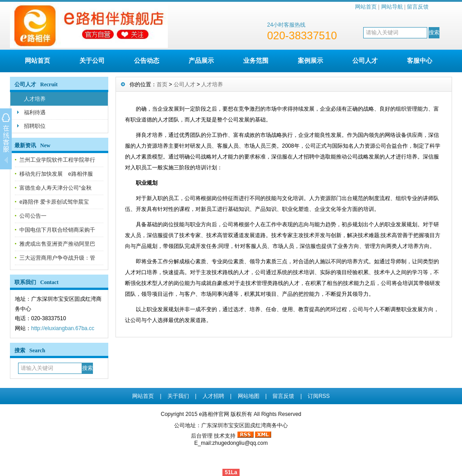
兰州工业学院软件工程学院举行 (57, 160)
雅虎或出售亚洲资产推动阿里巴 (57, 244)
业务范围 (256, 61)
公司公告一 (33, 216)
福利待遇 (35, 112)
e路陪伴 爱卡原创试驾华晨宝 (54, 202)
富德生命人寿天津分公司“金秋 (55, 188)
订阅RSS (319, 396)
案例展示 (310, 61)
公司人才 (365, 61)
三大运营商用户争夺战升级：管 (57, 258)
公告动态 (147, 61)
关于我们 (178, 396)
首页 (162, 84)
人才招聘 (213, 396)
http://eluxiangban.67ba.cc (63, 328)
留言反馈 (418, 7)
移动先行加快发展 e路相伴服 (56, 174)
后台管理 (202, 436)
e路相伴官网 (214, 414)
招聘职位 (35, 126)
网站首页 (366, 7)
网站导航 (392, 7)
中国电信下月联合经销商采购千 (57, 230)
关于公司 (92, 61)
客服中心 (420, 61)
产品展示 (201, 61)
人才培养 (35, 99)
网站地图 (249, 396)
